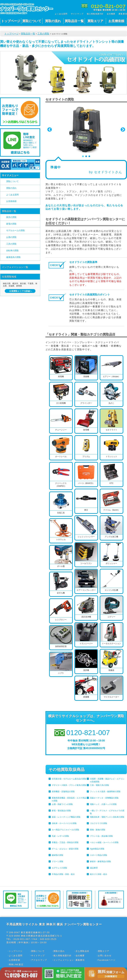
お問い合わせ (105, 956)
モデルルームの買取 (15, 230)
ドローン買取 (58, 862)
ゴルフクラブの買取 (99, 823)
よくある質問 (61, 14)
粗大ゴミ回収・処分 (99, 874)
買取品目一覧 (74, 21)
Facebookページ (107, 960)
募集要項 (123, 14)
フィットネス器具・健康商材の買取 (105, 792)
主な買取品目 (82, 951)
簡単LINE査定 (16, 964)
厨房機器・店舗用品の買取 (63, 792)
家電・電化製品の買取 (61, 811)
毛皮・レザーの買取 (60, 836)
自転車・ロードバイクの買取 (64, 823)
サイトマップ (77, 14)
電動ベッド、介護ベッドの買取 (103, 804)
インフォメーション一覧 (15, 267)
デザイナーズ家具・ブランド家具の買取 (69, 785)
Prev (50, 130)
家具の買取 (11, 217)
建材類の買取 (58, 855)
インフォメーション (64, 960)
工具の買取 (43, 34)
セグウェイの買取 (59, 868)
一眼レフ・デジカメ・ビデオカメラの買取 (107, 812)
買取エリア (95, 21)
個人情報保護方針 (95, 14)
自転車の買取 (12, 251)
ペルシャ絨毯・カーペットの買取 (104, 842)
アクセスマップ (39, 960)
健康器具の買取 (13, 257)
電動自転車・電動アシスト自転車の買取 (107, 817)
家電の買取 (11, 224)
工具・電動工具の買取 (100, 785)
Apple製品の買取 (97, 849)
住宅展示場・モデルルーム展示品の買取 (69, 779)
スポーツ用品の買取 (99, 855)
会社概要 (111, 14)
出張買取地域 (9, 277)
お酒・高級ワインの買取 (62, 804)
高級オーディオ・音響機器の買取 (104, 798)
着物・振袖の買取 (98, 830)
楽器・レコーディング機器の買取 (66, 817)
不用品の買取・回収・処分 (63, 874)
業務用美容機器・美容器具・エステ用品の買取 (69, 799)
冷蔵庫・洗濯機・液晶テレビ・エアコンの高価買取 (107, 780)
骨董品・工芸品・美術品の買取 (65, 842)
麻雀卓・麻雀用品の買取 (100, 862)
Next (123, 130)
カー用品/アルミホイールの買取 (65, 830)
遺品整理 (94, 868)
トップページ (11, 21)
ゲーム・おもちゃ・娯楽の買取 (65, 849)
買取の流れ (53, 21)
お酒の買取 (11, 237)
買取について (32, 21)
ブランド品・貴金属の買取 (101, 836)
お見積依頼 (116, 21)
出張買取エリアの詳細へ (21, 291)
